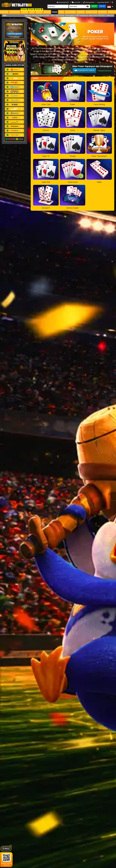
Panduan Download (105, 71)
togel (61, 12)
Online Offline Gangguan (14, 139)
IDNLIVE (39, 12)
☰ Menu (6, 849)
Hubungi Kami (89, 2)
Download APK (63, 2)
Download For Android (84, 70)
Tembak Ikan (91, 12)
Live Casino (70, 12)
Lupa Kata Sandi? (103, 2)
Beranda (34, 20)
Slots (32, 12)
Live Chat (76, 2)
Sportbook (15, 12)
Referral (103, 12)
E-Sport (25, 12)
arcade (47, 12)
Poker (55, 12)
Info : (5, 15)
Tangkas (81, 12)
